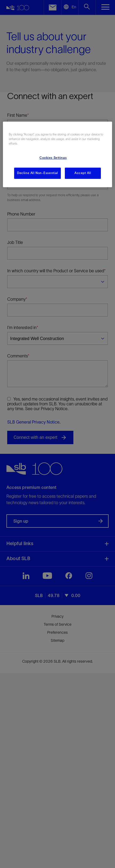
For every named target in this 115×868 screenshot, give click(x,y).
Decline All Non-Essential (37, 173)
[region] (57, 154)
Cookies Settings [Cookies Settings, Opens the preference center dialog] (53, 158)
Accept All (83, 173)
